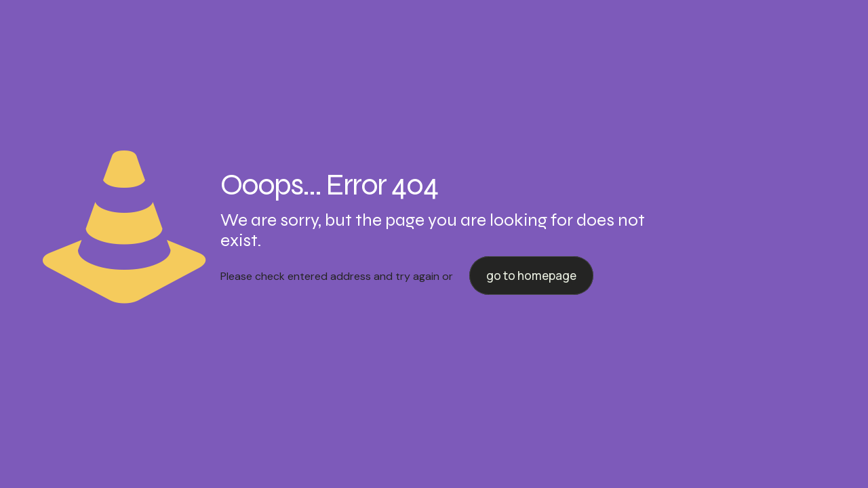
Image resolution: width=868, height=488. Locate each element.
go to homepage (531, 276)
